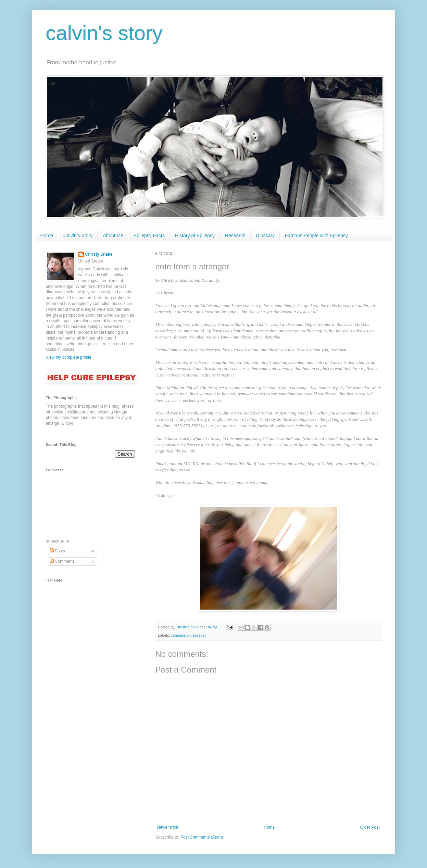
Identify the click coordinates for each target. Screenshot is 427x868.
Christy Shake (99, 254)
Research (235, 235)
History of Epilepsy (195, 235)
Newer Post (168, 827)
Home (47, 235)
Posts (57, 551)
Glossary (265, 235)
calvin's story (104, 33)
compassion (181, 635)
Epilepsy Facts (149, 235)
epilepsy (200, 635)
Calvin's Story (78, 235)
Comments (62, 561)
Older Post (370, 827)
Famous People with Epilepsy (316, 235)
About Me (113, 235)
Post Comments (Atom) (202, 837)
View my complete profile (69, 357)
